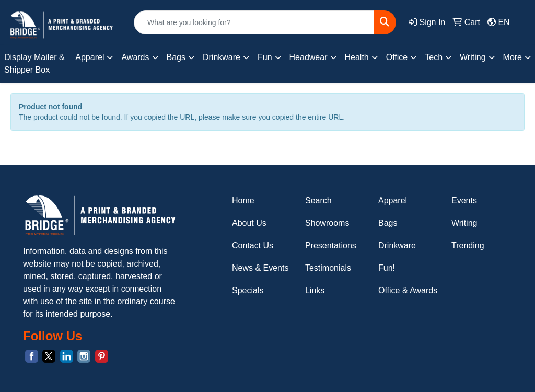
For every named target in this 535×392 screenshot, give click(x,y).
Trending (468, 245)
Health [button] (357, 57)
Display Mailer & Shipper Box (34, 64)
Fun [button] (265, 57)
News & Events (260, 268)
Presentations (331, 245)
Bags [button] (176, 57)
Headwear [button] (309, 57)
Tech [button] (434, 57)
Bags (388, 223)
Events (464, 200)
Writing (464, 223)
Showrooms (327, 223)
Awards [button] (135, 57)
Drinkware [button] (222, 57)
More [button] (513, 57)
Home (243, 200)
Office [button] (397, 57)
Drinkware (397, 245)
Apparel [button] (90, 57)
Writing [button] (473, 57)
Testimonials (328, 268)
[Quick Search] (254, 22)
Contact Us (253, 245)
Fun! (387, 268)
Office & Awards (408, 290)
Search (318, 200)
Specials (248, 290)
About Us (249, 223)
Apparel (393, 200)
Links (315, 290)
